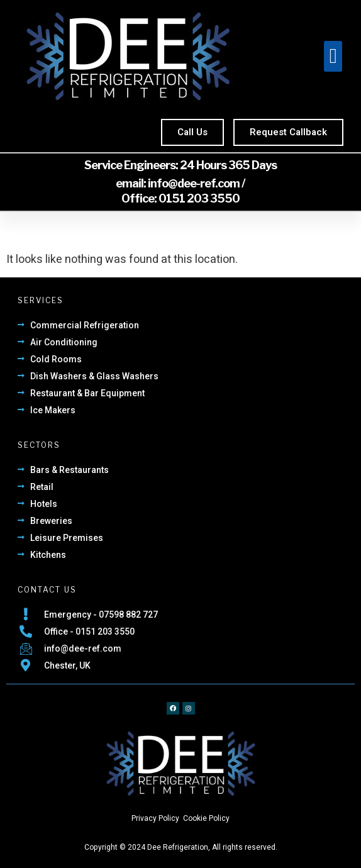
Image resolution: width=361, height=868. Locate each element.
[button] (333, 57)
